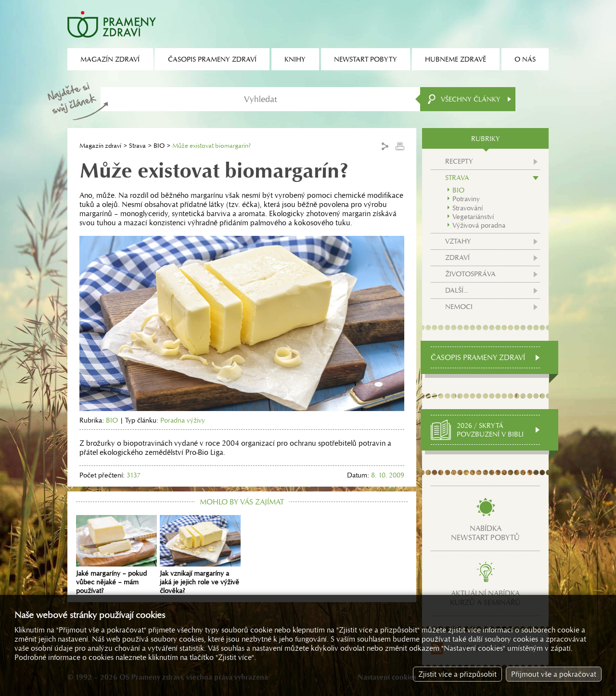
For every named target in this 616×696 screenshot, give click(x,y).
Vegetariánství (473, 217)
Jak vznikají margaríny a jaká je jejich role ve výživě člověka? (200, 555)
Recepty (459, 161)
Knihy (295, 59)
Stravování (468, 208)
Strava (137, 146)
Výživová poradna (479, 225)
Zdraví (457, 258)
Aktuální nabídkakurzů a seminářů (485, 598)
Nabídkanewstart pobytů (485, 533)
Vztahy (458, 241)
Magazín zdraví (100, 146)
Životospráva (470, 274)
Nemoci (459, 307)
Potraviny (466, 199)
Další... (456, 290)
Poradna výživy (183, 420)
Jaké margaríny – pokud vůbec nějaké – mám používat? (116, 555)
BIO (159, 146)
